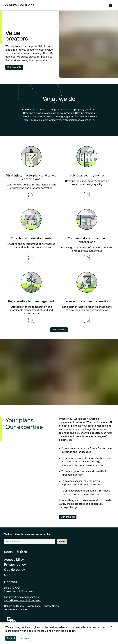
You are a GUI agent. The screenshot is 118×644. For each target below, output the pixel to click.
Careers (10, 575)
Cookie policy (15, 570)
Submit (62, 542)
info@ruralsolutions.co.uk (19, 591)
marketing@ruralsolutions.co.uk (22, 601)
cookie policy (68, 631)
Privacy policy (15, 565)
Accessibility (14, 560)
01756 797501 (12, 588)
